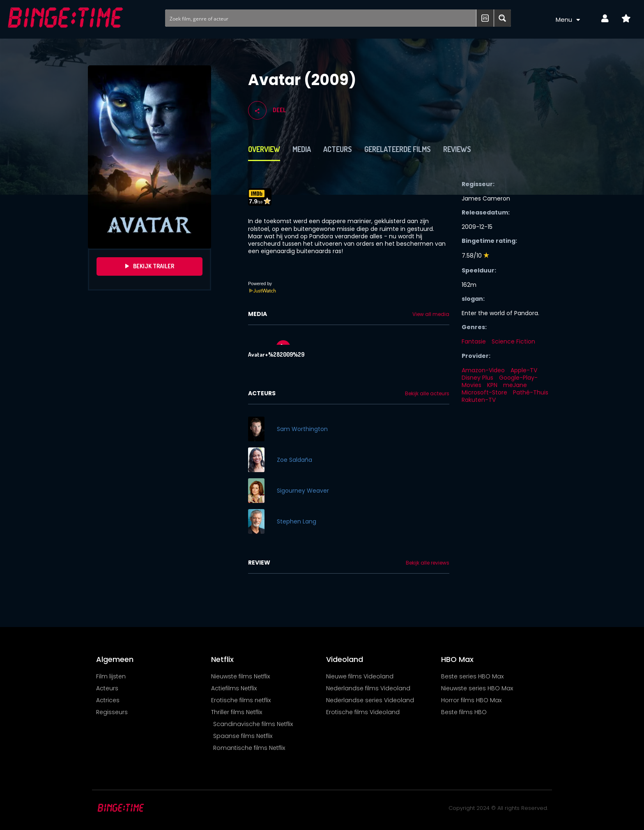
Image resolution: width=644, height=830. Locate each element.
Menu (568, 20)
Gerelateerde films (398, 149)
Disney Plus (477, 378)
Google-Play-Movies (500, 381)
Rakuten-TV (479, 400)
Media (302, 149)
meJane (515, 385)
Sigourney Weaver (303, 491)
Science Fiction (513, 341)
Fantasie (474, 341)
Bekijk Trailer (150, 266)
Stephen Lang (297, 521)
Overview (264, 149)
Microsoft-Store (484, 392)
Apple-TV (524, 370)
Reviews (457, 149)
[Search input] (321, 18)
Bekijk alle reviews (428, 563)
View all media (431, 314)
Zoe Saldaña (294, 460)
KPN (492, 385)
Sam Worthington (302, 429)
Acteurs (338, 149)
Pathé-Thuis (531, 392)
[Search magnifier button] (502, 18)
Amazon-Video (483, 370)
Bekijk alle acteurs (427, 394)
